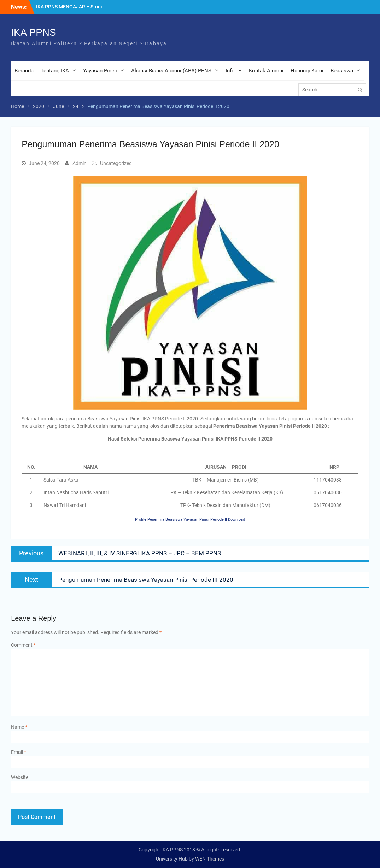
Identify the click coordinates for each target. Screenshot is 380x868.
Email (19, 752)
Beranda (24, 71)
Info (230, 71)
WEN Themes (210, 859)
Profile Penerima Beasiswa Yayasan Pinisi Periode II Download (190, 519)
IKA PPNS (34, 32)
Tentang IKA (55, 71)
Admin (80, 163)
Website (20, 777)
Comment (23, 645)
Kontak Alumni (266, 71)
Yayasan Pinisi (100, 71)
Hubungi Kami (307, 71)
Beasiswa (342, 71)
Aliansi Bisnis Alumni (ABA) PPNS (171, 71)
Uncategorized (116, 163)
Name (19, 727)
